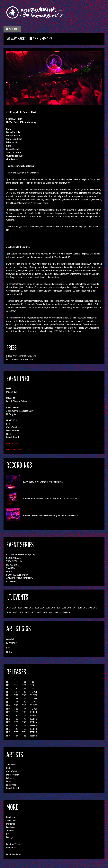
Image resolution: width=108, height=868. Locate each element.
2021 (37, 608)
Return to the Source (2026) (21, 555)
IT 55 (32, 688)
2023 (26, 608)
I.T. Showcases (14, 558)
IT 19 (16, 685)
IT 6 (8, 699)
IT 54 (32, 685)
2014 (75, 608)
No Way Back (12, 414)
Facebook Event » (15, 450)
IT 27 (16, 712)
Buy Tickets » (13, 443)
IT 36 (24, 685)
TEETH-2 (33, 715)
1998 (56, 612)
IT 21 (16, 692)
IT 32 (16, 729)
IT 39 (24, 692)
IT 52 (24, 736)
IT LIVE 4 (34, 702)
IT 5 (8, 695)
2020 (42, 608)
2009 (9, 612)
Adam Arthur (12, 765)
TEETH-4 (34, 722)
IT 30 (16, 722)
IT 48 (24, 722)
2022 (31, 608)
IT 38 (24, 688)
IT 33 (16, 732)
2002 (45, 612)
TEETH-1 (33, 712)
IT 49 (24, 726)
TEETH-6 (34, 729)
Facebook (11, 827)
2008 (15, 612)
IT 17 (8, 736)
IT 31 (16, 726)
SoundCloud (12, 820)
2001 (50, 612)
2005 (33, 612)
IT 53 (32, 682)
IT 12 (8, 719)
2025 (14, 608)
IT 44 (24, 709)
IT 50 (24, 729)
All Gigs (10, 639)
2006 (27, 612)
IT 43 (24, 705)
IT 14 (8, 726)
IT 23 (16, 699)
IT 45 (24, 712)
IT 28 (16, 715)
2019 (48, 608)
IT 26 (16, 709)
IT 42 (24, 702)
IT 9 (8, 709)
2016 (64, 608)
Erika (8, 434)
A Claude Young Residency (20, 578)
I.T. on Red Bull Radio (17, 575)
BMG (8, 424)
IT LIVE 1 (33, 692)
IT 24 (16, 702)
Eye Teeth (11, 582)
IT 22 (16, 695)
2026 (9, 608)
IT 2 (8, 685)
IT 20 (16, 688)
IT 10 (8, 712)
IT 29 (16, 719)
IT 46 (24, 715)
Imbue (9, 571)
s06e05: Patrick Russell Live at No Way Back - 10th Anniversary (50, 499)
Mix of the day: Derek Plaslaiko (19, 359)
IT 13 (8, 722)
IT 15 (8, 729)
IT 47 (24, 719)
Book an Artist (12, 848)
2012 (85, 608)
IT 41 (24, 699)
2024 (20, 608)
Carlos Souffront (13, 427)
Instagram (11, 824)
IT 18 (16, 682)
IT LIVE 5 (33, 705)
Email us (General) (14, 844)
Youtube (10, 831)
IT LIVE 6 (34, 709)
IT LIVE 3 (34, 699)
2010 (95, 608)
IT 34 (16, 736)
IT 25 (16, 705)
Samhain (11, 568)
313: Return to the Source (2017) (20, 411)
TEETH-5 (33, 726)
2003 (39, 612)
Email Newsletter (14, 854)
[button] (12, 29)
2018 (53, 608)
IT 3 (8, 688)
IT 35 (24, 682)
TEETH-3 (34, 719)
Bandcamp (11, 817)
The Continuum (14, 561)
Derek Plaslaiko (13, 430)
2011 (90, 608)
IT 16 (8, 732)
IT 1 (8, 682)
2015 (69, 608)
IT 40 (24, 695)
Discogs (10, 837)
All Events (65, 612)
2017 (59, 608)
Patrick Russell (13, 437)
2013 (80, 608)
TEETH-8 (34, 736)
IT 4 (8, 692)
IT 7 (8, 702)
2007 (21, 612)
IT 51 (24, 732)
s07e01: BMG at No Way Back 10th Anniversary (43, 482)
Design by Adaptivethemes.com (96, 865)
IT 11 (8, 715)
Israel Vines (11, 785)
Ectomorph (12, 643)
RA (8, 834)
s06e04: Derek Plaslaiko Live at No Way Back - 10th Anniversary (50, 515)
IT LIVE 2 (33, 695)
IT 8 (8, 705)
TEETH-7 (33, 732)
